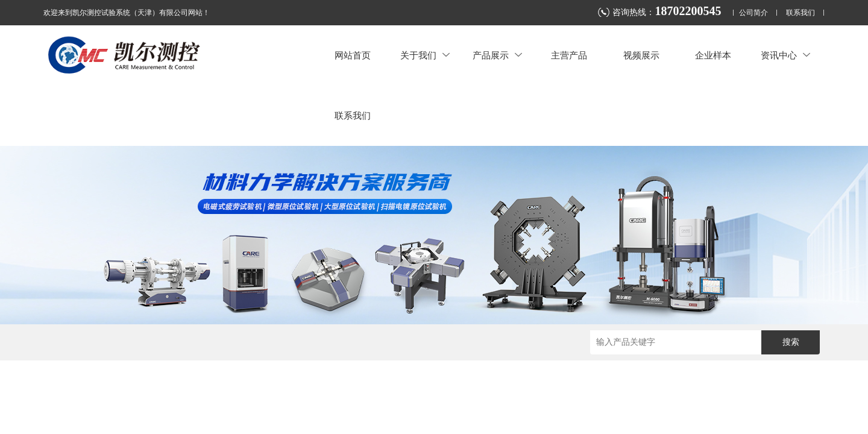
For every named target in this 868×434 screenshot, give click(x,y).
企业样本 (713, 55)
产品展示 (497, 55)
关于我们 (425, 55)
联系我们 (800, 13)
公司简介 (753, 13)
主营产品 (569, 55)
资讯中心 (785, 55)
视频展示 (641, 55)
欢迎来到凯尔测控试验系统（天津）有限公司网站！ (127, 13)
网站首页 (353, 55)
